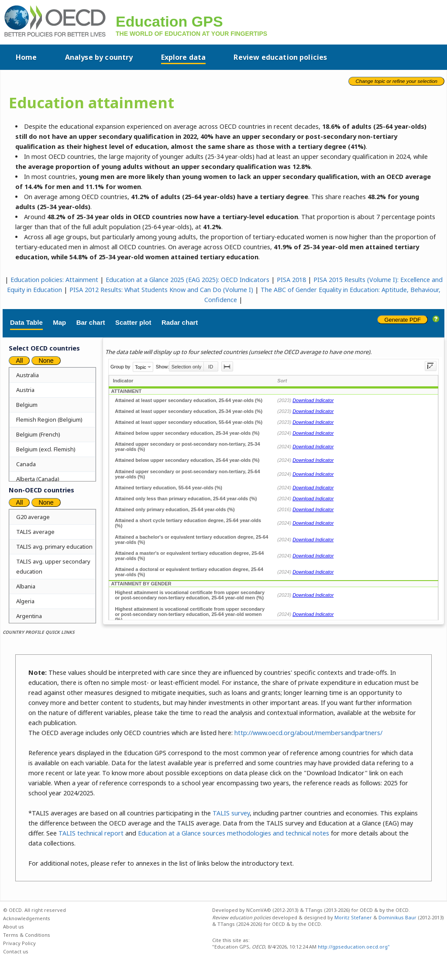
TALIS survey (231, 813)
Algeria (25, 601)
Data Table (26, 322)
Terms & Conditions (27, 935)
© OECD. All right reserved (34, 910)
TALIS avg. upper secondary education (53, 566)
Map (59, 322)
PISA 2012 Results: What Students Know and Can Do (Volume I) (161, 290)
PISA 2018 (291, 280)
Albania (26, 586)
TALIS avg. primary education (54, 547)
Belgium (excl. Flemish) (46, 449)
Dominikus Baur (397, 917)
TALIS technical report (91, 833)
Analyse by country (99, 57)
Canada (26, 464)
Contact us (16, 951)
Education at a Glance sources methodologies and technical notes (234, 833)
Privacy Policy (19, 943)
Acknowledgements (27, 918)
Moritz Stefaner (353, 917)
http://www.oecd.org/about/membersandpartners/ (308, 733)
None (46, 361)
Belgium (27, 405)
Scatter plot (133, 322)
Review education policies (280, 57)
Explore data (184, 57)
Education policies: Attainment (54, 280)
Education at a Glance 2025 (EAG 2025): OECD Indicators (187, 280)
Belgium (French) (38, 434)
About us (14, 927)
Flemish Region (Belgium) (49, 420)
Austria (25, 390)
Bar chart (91, 322)
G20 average (33, 517)
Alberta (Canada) (38, 479)
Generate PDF (402, 320)
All (19, 361)
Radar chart (180, 322)
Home (26, 57)
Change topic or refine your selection (396, 81)
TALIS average (35, 532)
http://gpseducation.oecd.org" (353, 947)
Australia (28, 375)
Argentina (29, 616)
